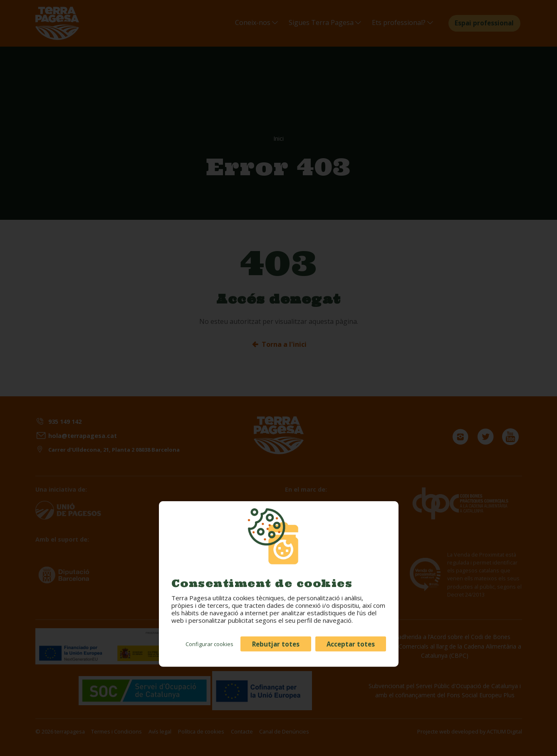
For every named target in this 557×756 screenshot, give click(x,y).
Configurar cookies (209, 644)
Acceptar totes (351, 644)
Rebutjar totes (276, 644)
